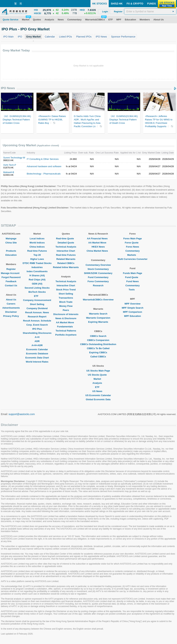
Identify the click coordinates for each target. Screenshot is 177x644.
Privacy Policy (11, 316)
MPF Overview (133, 304)
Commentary (133, 251)
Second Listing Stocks (37, 288)
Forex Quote (133, 243)
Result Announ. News (37, 312)
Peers (66, 310)
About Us (11, 300)
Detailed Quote (66, 243)
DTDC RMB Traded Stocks (37, 263)
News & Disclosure (66, 318)
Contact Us (11, 285)
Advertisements (11, 308)
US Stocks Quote (98, 375)
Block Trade (66, 302)
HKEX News (98, 247)
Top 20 (37, 255)
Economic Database (37, 354)
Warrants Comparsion (98, 318)
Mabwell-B (9, 172)
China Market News (98, 251)
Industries (37, 267)
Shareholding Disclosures (37, 333)
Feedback (11, 281)
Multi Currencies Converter (133, 259)
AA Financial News (98, 239)
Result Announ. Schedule (37, 321)
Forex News (133, 247)
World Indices (37, 243)
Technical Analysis (66, 247)
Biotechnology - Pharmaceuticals (44, 174)
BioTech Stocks (37, 292)
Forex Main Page (133, 239)
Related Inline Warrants (66, 267)
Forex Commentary (98, 281)
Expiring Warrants (98, 322)
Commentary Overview (98, 265)
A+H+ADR (37, 345)
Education (11, 255)
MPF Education (132, 316)
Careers (11, 304)
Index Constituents (37, 271)
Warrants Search (98, 314)
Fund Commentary (98, 277)
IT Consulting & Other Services (43, 159)
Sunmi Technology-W (14, 158)
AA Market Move (66, 322)
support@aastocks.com (22, 414)
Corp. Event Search (37, 325)
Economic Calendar (37, 349)
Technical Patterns (66, 331)
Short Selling (37, 304)
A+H (37, 337)
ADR (37, 341)
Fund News (133, 281)
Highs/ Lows (37, 259)
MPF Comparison (133, 312)
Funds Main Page (133, 273)
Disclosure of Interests (66, 314)
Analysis (98, 383)
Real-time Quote (66, 239)
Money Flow (66, 306)
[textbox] (150, 11)
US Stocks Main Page (98, 371)
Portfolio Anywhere (66, 335)
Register (11, 269)
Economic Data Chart (37, 358)
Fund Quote (133, 277)
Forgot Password (11, 277)
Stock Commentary (98, 269)
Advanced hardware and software (44, 166)
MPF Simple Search (133, 308)
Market (98, 379)
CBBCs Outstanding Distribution (98, 344)
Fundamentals (66, 327)
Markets (133, 255)
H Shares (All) (37, 275)
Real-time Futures (37, 251)
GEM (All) (37, 284)
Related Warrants (66, 259)
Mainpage (11, 239)
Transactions (66, 298)
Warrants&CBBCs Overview (98, 300)
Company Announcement (37, 300)
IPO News (8, 88)
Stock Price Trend (66, 290)
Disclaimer (11, 312)
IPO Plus (37, 329)
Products (11, 251)
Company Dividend (37, 308)
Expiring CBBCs (98, 352)
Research (98, 285)
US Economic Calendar (98, 395)
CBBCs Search (98, 336)
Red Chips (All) (37, 280)
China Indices (37, 247)
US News (98, 391)
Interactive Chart (66, 251)
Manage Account (11, 273)
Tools (132, 290)
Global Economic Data (98, 399)
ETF (37, 296)
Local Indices (37, 239)
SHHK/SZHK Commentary (98, 273)
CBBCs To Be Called (98, 348)
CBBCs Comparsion (98, 340)
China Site (11, 243)
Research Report (37, 317)
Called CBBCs (98, 357)
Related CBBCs (66, 263)
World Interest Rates (37, 362)
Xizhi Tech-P (10, 165)
